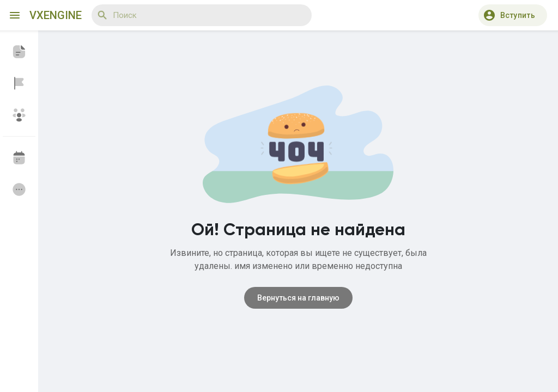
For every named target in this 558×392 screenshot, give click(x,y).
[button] (513, 15)
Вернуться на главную (298, 298)
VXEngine (56, 15)
